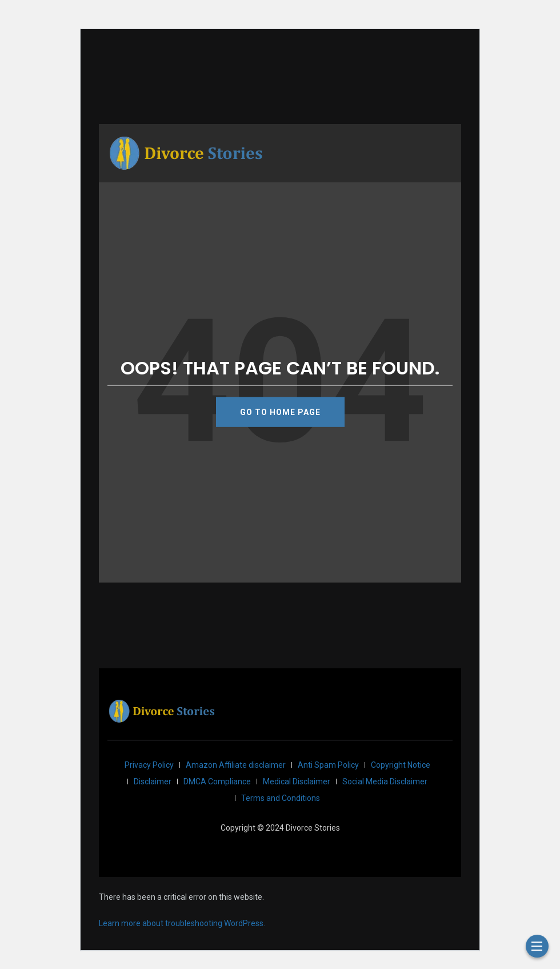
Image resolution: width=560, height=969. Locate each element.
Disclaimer (153, 781)
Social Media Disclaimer (385, 781)
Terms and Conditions (281, 798)
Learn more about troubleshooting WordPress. (182, 923)
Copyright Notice (401, 765)
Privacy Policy (149, 765)
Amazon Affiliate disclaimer (236, 765)
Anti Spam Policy (328, 765)
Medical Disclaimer (297, 781)
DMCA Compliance (217, 781)
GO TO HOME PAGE (280, 412)
